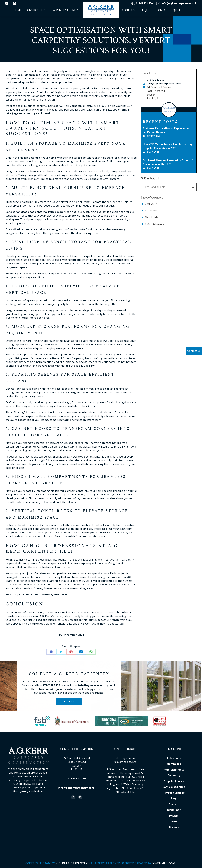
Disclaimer (174, 810)
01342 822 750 (142, 3)
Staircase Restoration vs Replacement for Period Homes (167, 130)
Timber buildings (174, 793)
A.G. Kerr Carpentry (72, 863)
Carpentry (151, 204)
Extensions (151, 210)
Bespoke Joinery (174, 781)
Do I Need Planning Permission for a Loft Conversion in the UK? (168, 162)
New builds (151, 217)
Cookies (174, 821)
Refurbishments (154, 224)
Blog (174, 798)
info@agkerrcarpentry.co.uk (176, 3)
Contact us (194, 351)
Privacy (174, 816)
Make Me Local (164, 863)
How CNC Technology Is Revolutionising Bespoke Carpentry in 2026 (168, 146)
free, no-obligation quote (67, 689)
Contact (80, 701)
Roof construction (174, 787)
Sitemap (174, 827)
